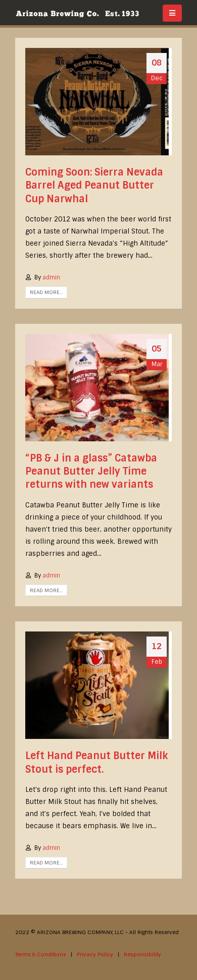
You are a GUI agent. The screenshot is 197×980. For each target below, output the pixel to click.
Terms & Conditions (41, 955)
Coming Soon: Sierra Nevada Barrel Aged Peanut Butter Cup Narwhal (94, 186)
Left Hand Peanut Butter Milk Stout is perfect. (96, 762)
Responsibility (142, 955)
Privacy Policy (95, 955)
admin (51, 277)
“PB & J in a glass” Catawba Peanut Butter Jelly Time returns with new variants (91, 472)
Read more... (46, 292)
